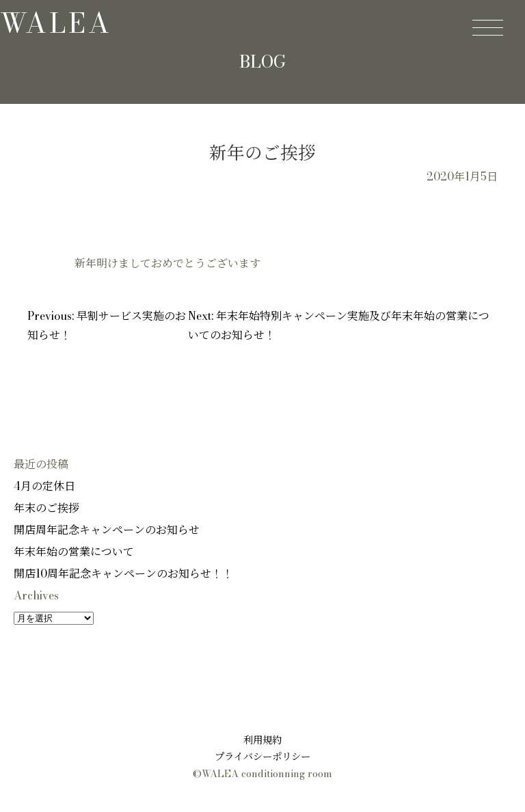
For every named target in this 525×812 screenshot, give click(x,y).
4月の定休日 (44, 486)
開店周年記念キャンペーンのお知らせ (107, 530)
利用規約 (262, 740)
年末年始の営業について (74, 552)
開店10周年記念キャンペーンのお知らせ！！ (123, 573)
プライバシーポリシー (262, 757)
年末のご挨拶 (46, 508)
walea (56, 23)
